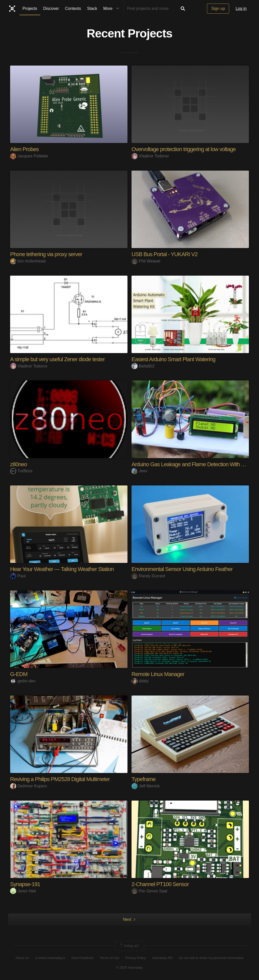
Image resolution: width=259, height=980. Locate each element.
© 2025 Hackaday (129, 967)
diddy (140, 681)
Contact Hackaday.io (50, 958)
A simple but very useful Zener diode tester (57, 359)
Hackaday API (162, 958)
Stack (92, 8)
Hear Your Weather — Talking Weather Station (62, 569)
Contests (73, 8)
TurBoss (21, 471)
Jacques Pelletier (29, 156)
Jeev (139, 471)
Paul (18, 576)
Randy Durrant (148, 576)
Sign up (218, 8)
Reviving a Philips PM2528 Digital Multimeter (60, 779)
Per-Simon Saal (149, 891)
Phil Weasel (146, 261)
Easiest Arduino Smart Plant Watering (173, 359)
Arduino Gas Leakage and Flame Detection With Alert (191, 464)
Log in (241, 8)
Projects (30, 8)
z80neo (18, 464)
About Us (22, 958)
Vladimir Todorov (150, 156)
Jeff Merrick (146, 786)
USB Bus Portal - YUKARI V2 (165, 254)
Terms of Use (110, 958)
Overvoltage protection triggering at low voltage (184, 149)
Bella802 (143, 366)
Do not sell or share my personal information (211, 958)
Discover (51, 8)
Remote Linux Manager (158, 674)
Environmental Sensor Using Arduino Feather (182, 569)
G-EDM (19, 674)
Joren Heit (23, 891)
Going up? (129, 946)
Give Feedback (83, 958)
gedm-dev (23, 681)
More (112, 9)
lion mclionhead (28, 261)
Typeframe (144, 779)
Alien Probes (24, 149)
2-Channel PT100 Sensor (160, 884)
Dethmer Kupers (29, 786)
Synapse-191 (25, 884)
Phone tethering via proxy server (46, 254)
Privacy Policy (136, 958)
